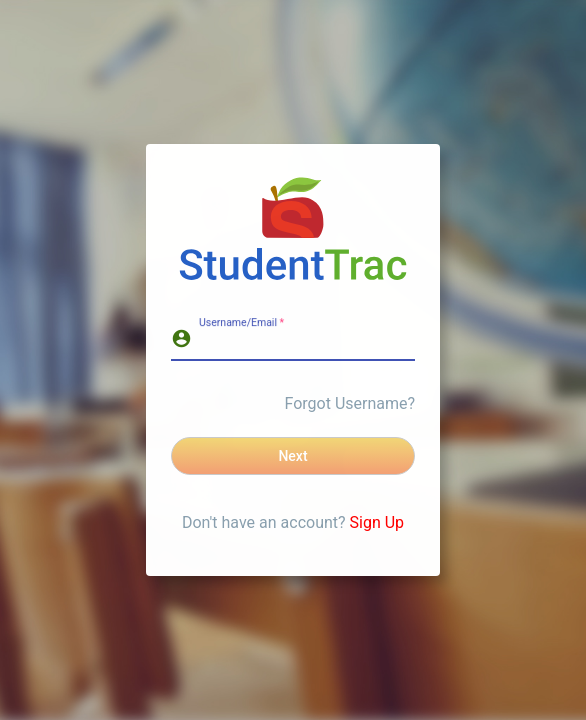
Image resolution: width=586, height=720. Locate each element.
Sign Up (377, 522)
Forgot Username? (350, 403)
